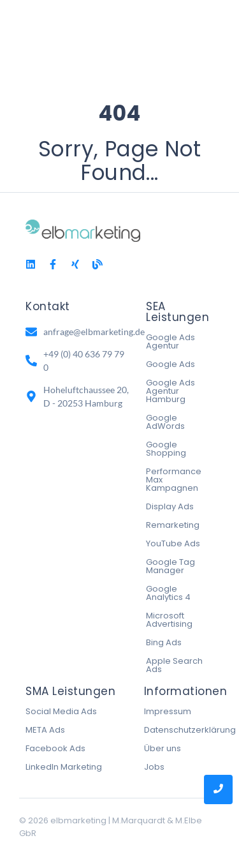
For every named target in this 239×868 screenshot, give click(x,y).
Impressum (168, 711)
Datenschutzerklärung (190, 730)
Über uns (163, 748)
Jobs (154, 767)
